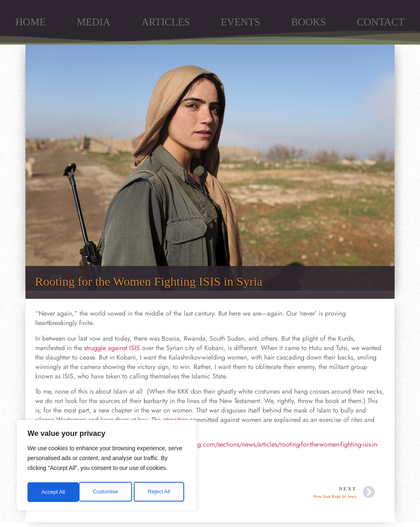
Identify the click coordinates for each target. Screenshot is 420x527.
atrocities (175, 420)
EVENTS (240, 22)
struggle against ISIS (112, 348)
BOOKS (309, 22)
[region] (107, 467)
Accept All (161, 492)
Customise (54, 492)
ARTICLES (166, 22)
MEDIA (94, 22)
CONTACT (381, 22)
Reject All (107, 492)
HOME (31, 22)
